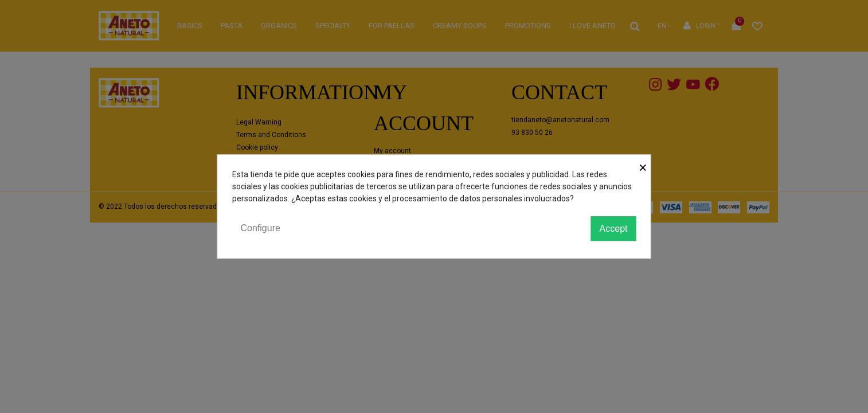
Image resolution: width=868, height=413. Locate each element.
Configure (261, 228)
